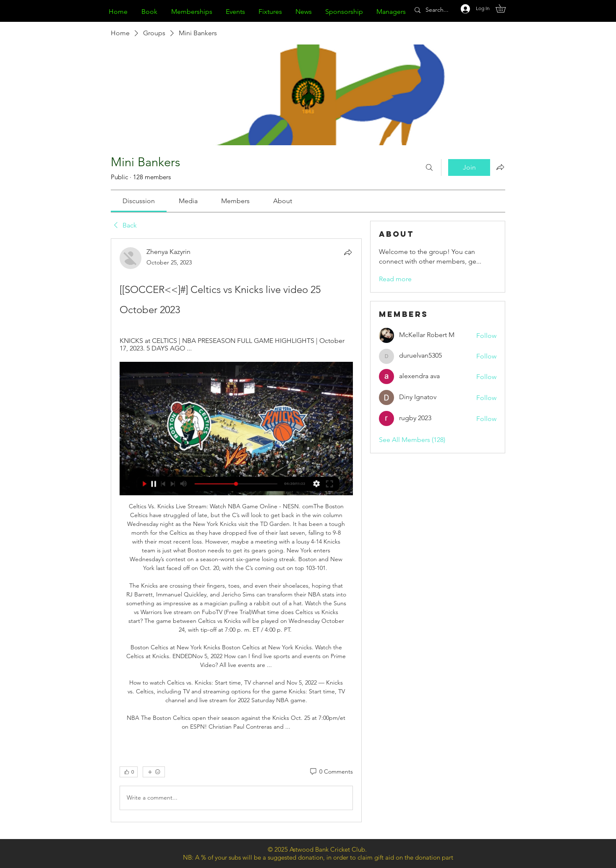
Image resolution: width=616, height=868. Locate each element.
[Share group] (500, 167)
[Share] (348, 252)
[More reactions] (154, 772)
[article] (236, 530)
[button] (505, 8)
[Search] (429, 167)
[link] (139, 201)
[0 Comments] (331, 772)
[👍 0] (129, 772)
